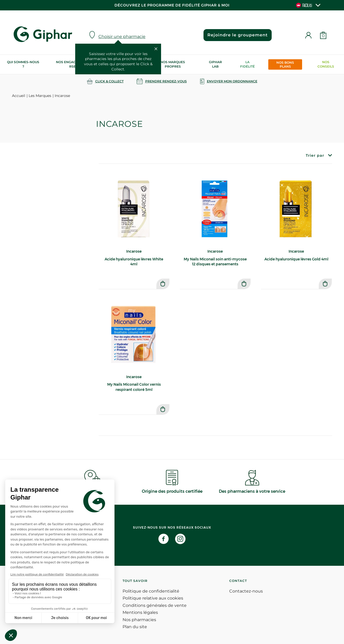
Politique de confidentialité (151, 591)
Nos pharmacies (139, 620)
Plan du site (135, 627)
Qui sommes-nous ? (23, 64)
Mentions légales (140, 612)
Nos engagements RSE (73, 64)
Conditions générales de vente (155, 605)
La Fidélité (247, 64)
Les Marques (40, 96)
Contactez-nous (246, 591)
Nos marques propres (173, 64)
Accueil (19, 96)
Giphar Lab (215, 64)
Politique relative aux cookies (153, 598)
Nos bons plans (285, 64)
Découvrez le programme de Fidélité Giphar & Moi (172, 5)
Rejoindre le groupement (237, 35)
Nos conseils (326, 64)
